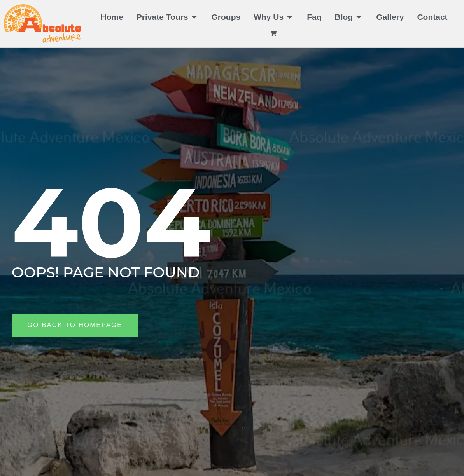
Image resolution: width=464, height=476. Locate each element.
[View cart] (274, 33)
